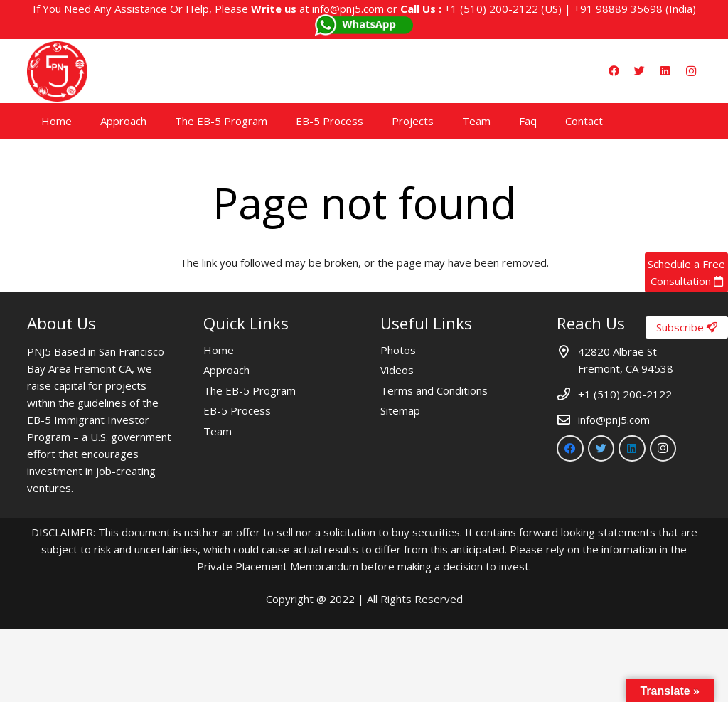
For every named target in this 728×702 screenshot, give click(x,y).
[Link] (57, 71)
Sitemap (400, 410)
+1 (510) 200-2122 (491, 9)
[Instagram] (691, 71)
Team (218, 431)
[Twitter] (640, 71)
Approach (226, 370)
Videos (397, 370)
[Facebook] (614, 71)
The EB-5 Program (250, 390)
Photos (398, 350)
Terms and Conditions (434, 390)
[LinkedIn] (665, 71)
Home (219, 350)
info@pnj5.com (348, 9)
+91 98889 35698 (618, 9)
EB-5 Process (237, 410)
